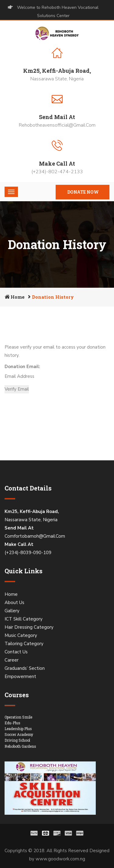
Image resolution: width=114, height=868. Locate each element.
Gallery (12, 611)
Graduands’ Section (25, 668)
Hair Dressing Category (29, 627)
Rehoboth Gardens (20, 746)
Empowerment (20, 676)
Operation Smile (18, 717)
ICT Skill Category (24, 619)
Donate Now (83, 192)
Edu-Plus (12, 723)
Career (12, 660)
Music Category (21, 635)
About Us (14, 603)
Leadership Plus (18, 729)
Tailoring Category (24, 644)
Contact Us (16, 652)
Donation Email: (22, 367)
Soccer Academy (19, 734)
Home (18, 297)
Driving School (17, 740)
